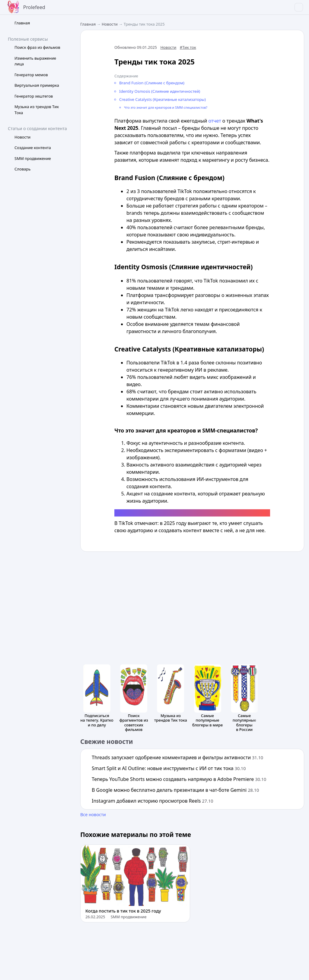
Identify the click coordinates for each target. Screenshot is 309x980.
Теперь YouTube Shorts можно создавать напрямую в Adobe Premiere (179, 779)
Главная (22, 23)
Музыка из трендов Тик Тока (37, 110)
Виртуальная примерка (37, 85)
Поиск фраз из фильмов (37, 47)
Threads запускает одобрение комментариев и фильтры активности (177, 757)
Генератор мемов (31, 75)
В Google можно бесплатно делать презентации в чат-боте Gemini (175, 790)
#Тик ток (188, 47)
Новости (22, 137)
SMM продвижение (33, 158)
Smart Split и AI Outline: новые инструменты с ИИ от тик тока (169, 768)
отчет (215, 121)
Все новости (93, 815)
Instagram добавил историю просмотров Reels (152, 801)
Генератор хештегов (34, 96)
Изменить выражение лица (35, 61)
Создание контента (33, 148)
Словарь (22, 169)
